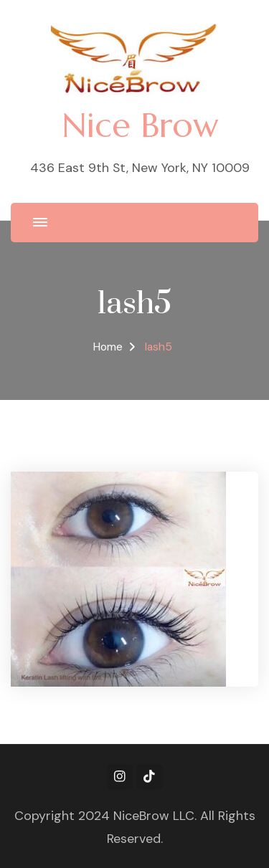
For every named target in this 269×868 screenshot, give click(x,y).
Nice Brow (140, 125)
